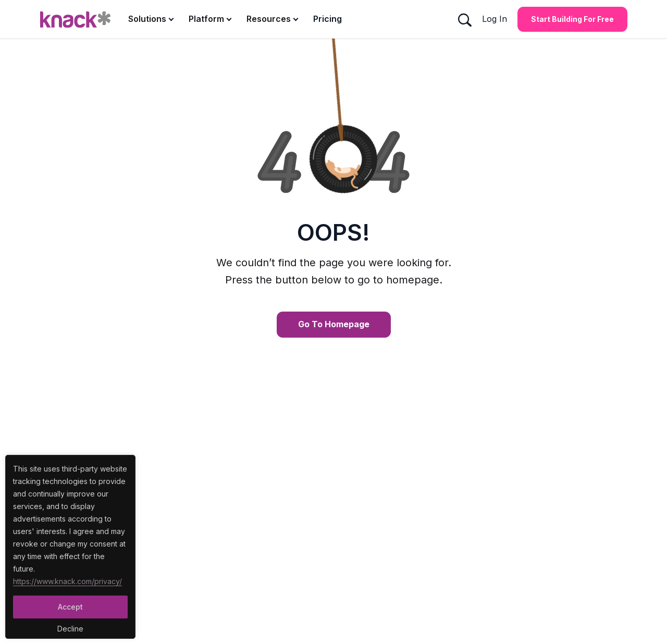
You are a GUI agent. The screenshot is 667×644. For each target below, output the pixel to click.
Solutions (147, 19)
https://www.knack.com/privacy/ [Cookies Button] (67, 581)
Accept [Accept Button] (70, 607)
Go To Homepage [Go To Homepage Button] (334, 324)
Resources (269, 19)
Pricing (328, 19)
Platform (206, 19)
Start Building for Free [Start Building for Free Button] (572, 19)
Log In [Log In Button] (495, 19)
